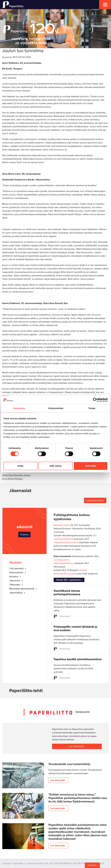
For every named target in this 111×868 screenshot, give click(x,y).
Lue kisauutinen (62, 560)
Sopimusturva (18, 573)
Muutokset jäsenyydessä (24, 589)
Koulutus (16, 577)
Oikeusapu (17, 585)
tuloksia (83, 570)
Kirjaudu (24, 535)
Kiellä (20, 466)
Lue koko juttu (58, 780)
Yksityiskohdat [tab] (55, 408)
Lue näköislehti (76, 746)
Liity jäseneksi (18, 568)
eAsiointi (92, 865)
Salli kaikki (91, 466)
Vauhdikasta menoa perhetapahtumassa (67, 593)
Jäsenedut (17, 581)
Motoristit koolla (62, 525)
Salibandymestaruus (64, 563)
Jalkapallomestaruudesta (66, 542)
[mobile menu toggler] (105, 5)
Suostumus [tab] (19, 408)
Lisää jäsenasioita (95, 500)
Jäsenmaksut (18, 593)
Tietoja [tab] (92, 408)
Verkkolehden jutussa (65, 574)
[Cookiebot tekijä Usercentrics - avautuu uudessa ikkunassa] (95, 400)
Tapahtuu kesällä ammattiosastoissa (78, 659)
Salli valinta (56, 466)
